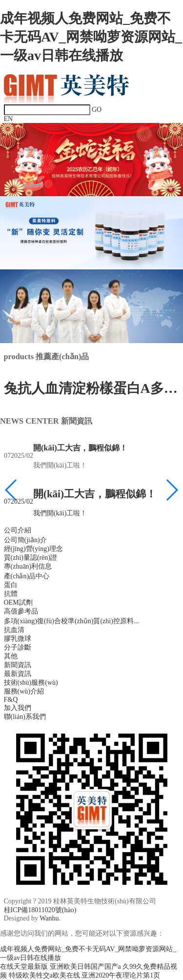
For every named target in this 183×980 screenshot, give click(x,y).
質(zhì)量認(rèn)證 (31, 558)
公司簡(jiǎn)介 (25, 540)
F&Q (11, 700)
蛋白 (11, 585)
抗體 (11, 594)
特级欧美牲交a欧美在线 (44, 975)
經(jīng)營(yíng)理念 (33, 549)
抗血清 (14, 630)
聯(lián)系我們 (25, 717)
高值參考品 (21, 611)
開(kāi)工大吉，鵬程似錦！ (80, 448)
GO (97, 110)
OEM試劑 (18, 602)
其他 (11, 656)
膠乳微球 (18, 639)
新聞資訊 (18, 665)
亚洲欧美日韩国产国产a (85, 967)
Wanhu (49, 918)
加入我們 (18, 708)
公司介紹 (18, 530)
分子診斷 (18, 647)
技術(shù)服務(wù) (31, 683)
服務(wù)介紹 (24, 691)
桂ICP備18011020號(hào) (40, 910)
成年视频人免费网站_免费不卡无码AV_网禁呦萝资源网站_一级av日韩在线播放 (91, 37)
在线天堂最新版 (24, 967)
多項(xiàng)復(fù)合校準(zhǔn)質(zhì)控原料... (71, 621)
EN (9, 119)
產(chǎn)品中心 (27, 576)
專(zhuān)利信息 (28, 566)
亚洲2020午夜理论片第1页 (121, 975)
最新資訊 (18, 674)
